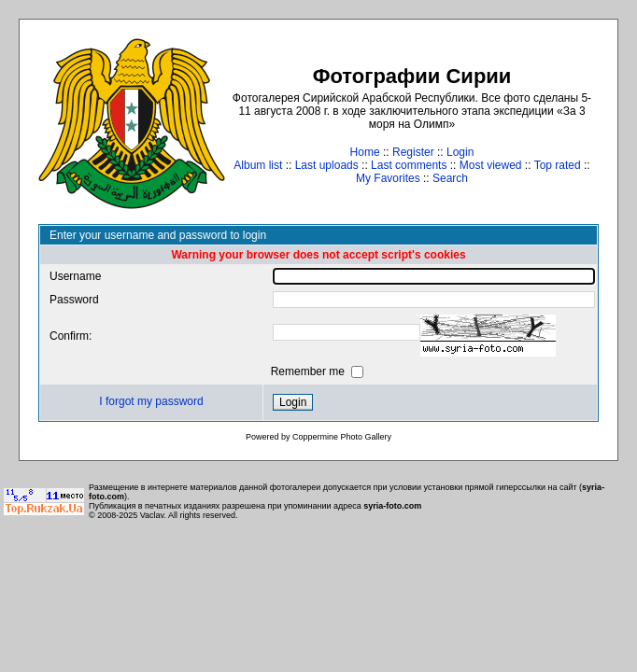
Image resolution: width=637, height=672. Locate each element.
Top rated (558, 165)
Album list (258, 165)
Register (413, 152)
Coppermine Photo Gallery (342, 437)
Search (450, 178)
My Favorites (388, 178)
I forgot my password (151, 401)
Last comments (409, 165)
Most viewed (491, 165)
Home (365, 152)
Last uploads (327, 165)
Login (460, 152)
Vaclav (152, 515)
